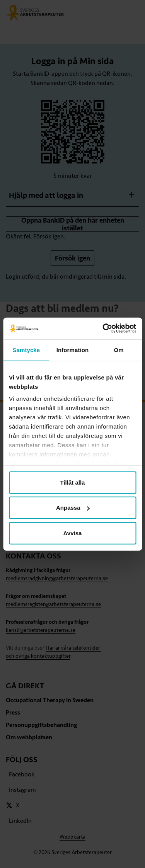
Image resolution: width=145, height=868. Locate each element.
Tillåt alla (73, 482)
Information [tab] (73, 350)
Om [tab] (119, 350)
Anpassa (73, 508)
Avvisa (73, 533)
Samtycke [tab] (26, 350)
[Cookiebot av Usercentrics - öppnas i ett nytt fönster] (103, 328)
